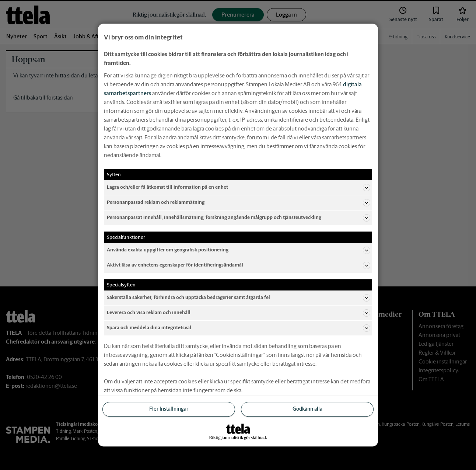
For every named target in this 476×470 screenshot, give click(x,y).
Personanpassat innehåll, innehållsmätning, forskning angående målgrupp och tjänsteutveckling (239, 218)
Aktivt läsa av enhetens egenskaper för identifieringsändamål (239, 265)
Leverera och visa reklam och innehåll (239, 313)
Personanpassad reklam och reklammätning (239, 203)
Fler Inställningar (169, 409)
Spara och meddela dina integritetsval (239, 328)
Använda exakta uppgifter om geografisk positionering (239, 250)
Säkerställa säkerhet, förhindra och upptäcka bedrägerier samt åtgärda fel (239, 298)
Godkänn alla (307, 409)
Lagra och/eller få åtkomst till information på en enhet (239, 188)
